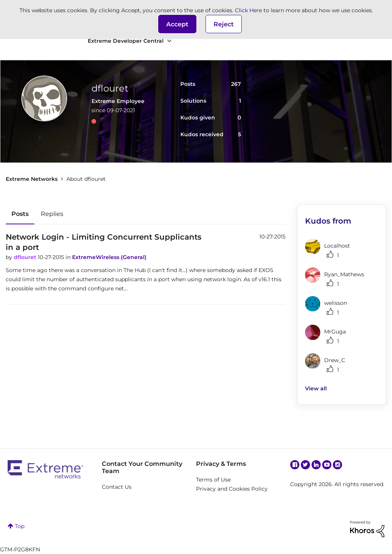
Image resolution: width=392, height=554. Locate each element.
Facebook (295, 465)
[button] (177, 24)
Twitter (305, 465)
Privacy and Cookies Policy (232, 489)
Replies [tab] (52, 214)
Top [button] (20, 526)
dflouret (26, 257)
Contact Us (117, 487)
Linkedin (316, 465)
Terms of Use (213, 480)
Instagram (337, 465)
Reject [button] (224, 24)
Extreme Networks (32, 179)
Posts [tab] (20, 214)
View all (316, 388)
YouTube (327, 465)
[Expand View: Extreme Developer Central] (169, 41)
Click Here (248, 10)
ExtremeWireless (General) (109, 257)
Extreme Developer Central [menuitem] (126, 41)
